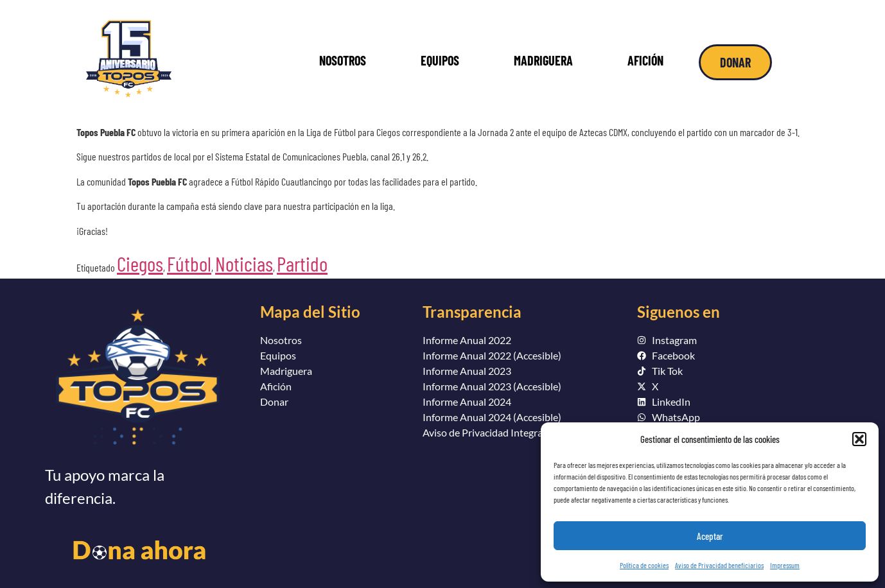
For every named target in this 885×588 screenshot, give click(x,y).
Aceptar (710, 536)
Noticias (244, 263)
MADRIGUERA (543, 60)
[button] (859, 439)
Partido (302, 263)
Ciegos (140, 263)
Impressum (785, 565)
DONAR (735, 62)
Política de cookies (644, 565)
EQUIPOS (440, 60)
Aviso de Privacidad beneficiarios (719, 565)
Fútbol (189, 263)
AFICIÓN (645, 60)
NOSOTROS (343, 60)
